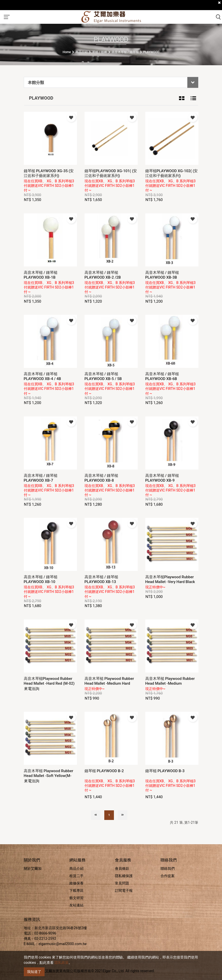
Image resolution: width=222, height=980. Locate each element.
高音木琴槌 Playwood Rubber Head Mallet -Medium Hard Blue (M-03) (109, 683)
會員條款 (122, 868)
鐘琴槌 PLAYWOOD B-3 (165, 771)
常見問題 (122, 883)
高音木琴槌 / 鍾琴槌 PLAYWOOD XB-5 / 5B (103, 376)
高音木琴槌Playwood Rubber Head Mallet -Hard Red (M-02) (49, 681)
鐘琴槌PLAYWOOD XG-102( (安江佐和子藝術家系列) (172, 173)
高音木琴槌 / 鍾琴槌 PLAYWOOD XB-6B (162, 376)
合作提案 (168, 876)
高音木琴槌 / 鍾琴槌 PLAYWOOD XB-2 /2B (103, 275)
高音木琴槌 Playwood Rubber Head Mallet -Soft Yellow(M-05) (49, 776)
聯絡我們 (168, 868)
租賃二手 (76, 876)
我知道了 (34, 972)
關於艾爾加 (33, 868)
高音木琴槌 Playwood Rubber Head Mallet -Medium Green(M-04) (170, 683)
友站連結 (76, 905)
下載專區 (76, 890)
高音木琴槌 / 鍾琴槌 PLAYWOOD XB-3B (162, 275)
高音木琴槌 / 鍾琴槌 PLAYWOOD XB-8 (101, 478)
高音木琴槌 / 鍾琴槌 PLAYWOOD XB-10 (41, 579)
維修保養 (76, 883)
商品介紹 (76, 868)
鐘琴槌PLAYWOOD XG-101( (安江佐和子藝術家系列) (111, 173)
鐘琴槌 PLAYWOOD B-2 (104, 771)
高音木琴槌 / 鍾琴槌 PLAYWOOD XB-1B (41, 275)
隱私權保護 (124, 876)
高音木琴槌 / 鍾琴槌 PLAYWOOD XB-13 (101, 579)
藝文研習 (76, 898)
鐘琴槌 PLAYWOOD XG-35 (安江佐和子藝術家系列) (49, 173)
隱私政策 (62, 963)
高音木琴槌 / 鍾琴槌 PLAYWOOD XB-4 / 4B (42, 376)
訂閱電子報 (124, 890)
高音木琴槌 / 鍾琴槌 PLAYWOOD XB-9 (162, 478)
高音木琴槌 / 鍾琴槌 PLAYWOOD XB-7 (41, 478)
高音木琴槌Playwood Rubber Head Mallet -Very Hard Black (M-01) (170, 582)
